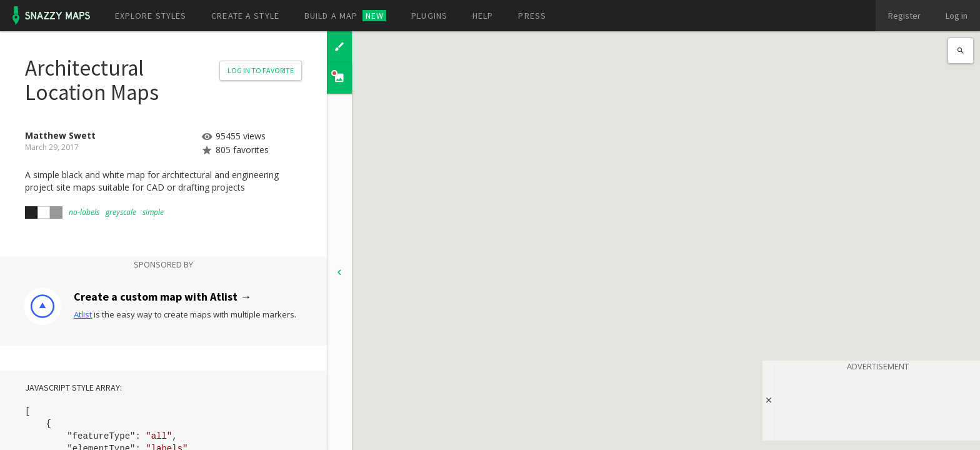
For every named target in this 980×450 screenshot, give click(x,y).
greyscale (121, 212)
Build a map (345, 16)
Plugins (429, 16)
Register (904, 16)
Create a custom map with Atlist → (162, 297)
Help (483, 16)
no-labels (84, 212)
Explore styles (151, 16)
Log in (957, 16)
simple (153, 212)
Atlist (83, 314)
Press (532, 16)
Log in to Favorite (261, 70)
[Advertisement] (877, 404)
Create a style (245, 16)
